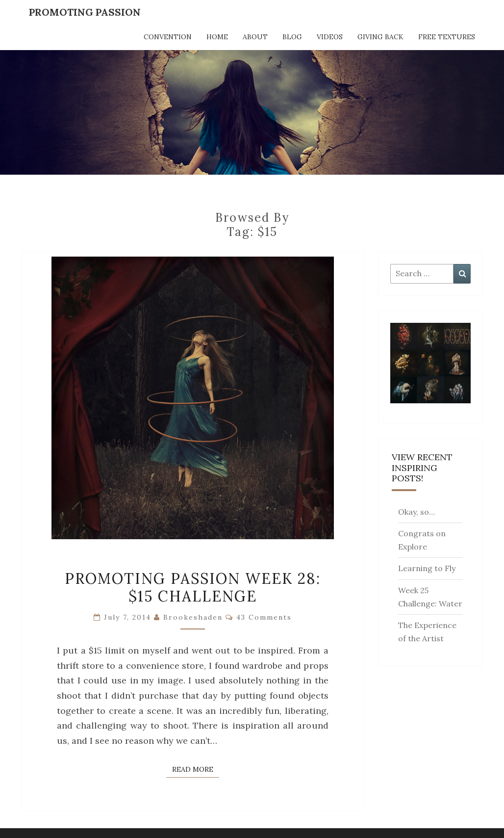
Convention (168, 37)
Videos (330, 37)
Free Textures (447, 37)
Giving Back (380, 37)
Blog (292, 37)
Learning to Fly (427, 568)
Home (217, 37)
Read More (196, 769)
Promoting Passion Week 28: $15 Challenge (193, 587)
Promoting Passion (85, 12)
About (255, 37)
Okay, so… (416, 512)
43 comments (264, 617)
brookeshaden (193, 617)
